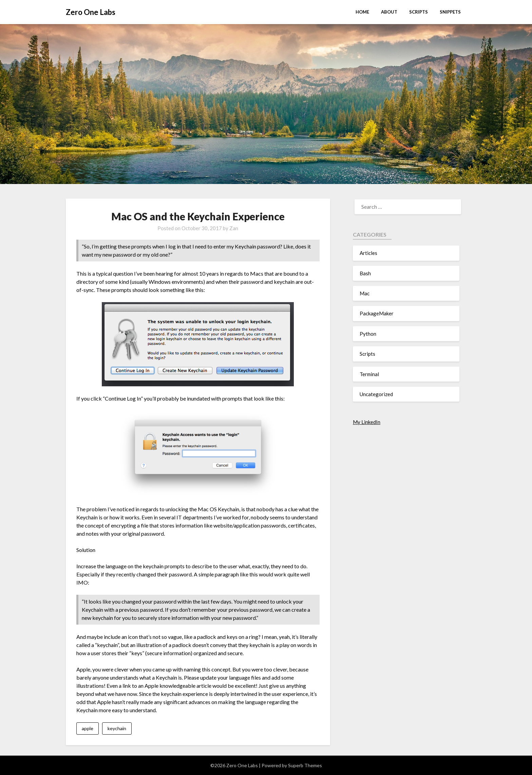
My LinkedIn (367, 422)
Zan (234, 228)
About (389, 12)
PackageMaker (377, 313)
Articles (368, 253)
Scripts (419, 12)
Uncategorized (376, 394)
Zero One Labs (91, 12)
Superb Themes (305, 765)
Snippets (450, 12)
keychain (117, 728)
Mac (365, 293)
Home (362, 12)
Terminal (369, 374)
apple (88, 728)
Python (368, 334)
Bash (365, 273)
